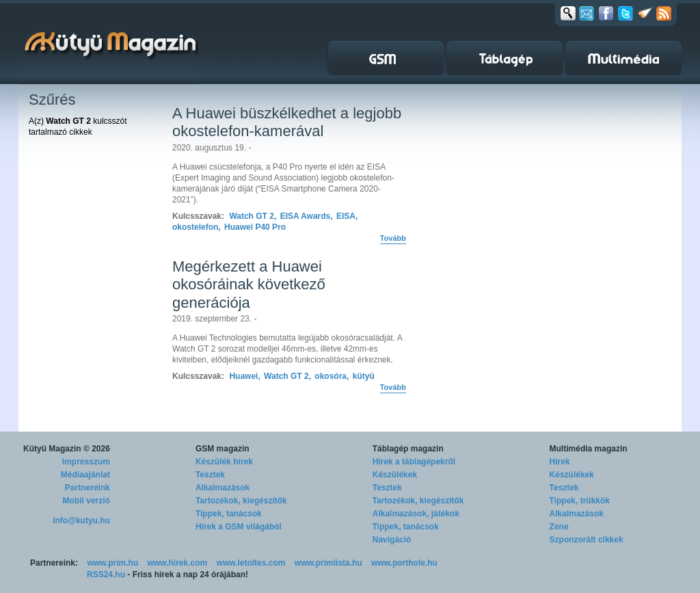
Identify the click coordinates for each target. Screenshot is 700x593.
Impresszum (86, 462)
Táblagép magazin (408, 449)
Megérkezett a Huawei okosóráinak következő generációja (249, 285)
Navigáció (392, 540)
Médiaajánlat (85, 475)
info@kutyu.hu (81, 520)
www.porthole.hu (404, 563)
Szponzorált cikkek (587, 540)
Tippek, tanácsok (229, 514)
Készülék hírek (224, 462)
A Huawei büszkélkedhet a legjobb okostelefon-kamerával (287, 122)
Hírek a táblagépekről (414, 462)
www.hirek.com (178, 563)
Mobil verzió (86, 501)
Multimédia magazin (589, 449)
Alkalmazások (223, 488)
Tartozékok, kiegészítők (241, 501)
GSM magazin (223, 449)
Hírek (560, 462)
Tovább (393, 238)
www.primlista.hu (328, 563)
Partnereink (87, 488)
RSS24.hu (106, 575)
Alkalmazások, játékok (416, 514)
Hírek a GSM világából (239, 527)
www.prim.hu (112, 563)
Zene (559, 527)
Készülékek (395, 475)
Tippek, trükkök (580, 501)
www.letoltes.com (251, 563)
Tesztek (210, 475)
